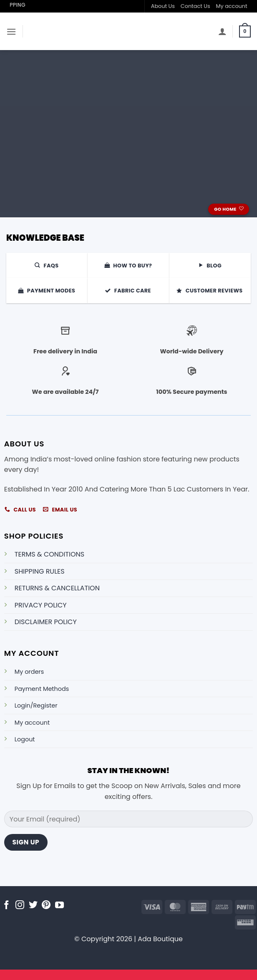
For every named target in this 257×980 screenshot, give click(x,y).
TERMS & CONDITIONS (49, 554)
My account (232, 6)
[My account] (222, 31)
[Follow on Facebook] (6, 906)
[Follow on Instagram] (20, 906)
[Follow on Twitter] (33, 906)
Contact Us (195, 6)
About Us (163, 6)
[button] (11, 31)
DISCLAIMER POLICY (46, 622)
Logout (25, 739)
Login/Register (36, 705)
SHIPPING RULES (40, 571)
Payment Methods (42, 689)
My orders (29, 672)
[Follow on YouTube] (59, 906)
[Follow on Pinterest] (46, 906)
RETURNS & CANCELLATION (57, 588)
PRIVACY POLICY (41, 605)
